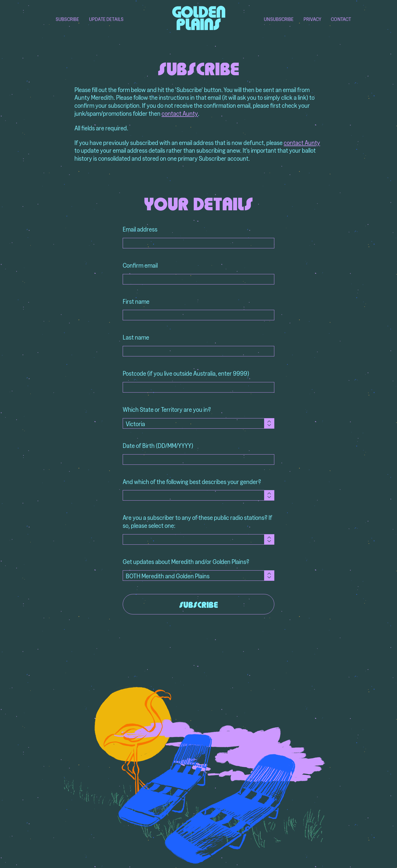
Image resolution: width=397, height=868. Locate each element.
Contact (341, 19)
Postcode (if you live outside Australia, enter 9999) (186, 373)
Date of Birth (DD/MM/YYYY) (158, 446)
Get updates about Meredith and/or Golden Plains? (186, 562)
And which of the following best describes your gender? (192, 482)
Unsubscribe (279, 19)
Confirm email (140, 265)
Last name (136, 337)
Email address (140, 229)
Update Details (106, 19)
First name (136, 301)
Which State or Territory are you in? (167, 409)
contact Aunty (180, 113)
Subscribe (68, 19)
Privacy (312, 19)
